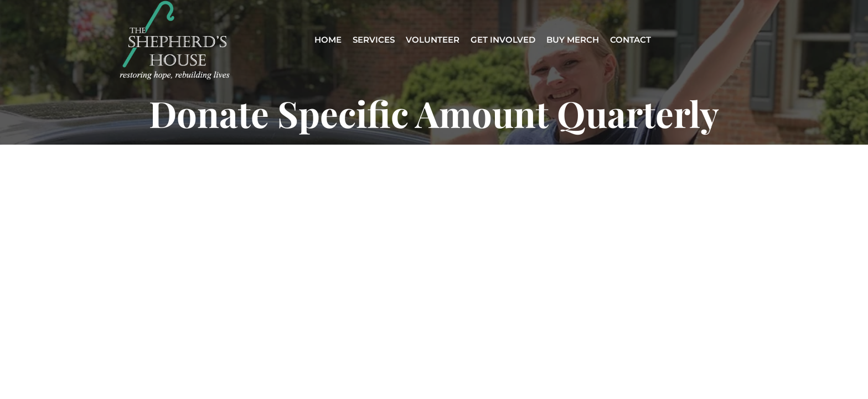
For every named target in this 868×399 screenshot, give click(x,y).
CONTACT (631, 40)
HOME (328, 40)
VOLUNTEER (433, 40)
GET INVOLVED (503, 40)
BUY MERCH (573, 40)
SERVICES (374, 40)
